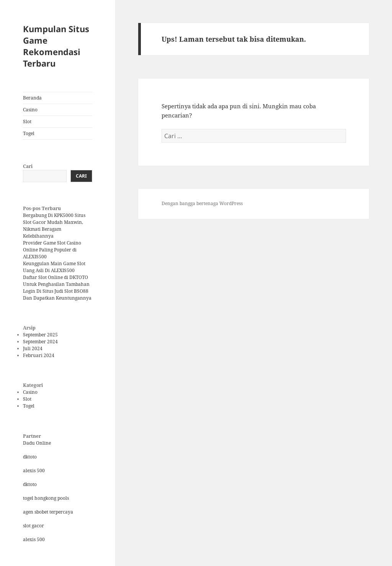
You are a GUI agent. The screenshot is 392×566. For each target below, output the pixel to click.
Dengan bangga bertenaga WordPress (202, 203)
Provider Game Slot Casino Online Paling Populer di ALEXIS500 (52, 250)
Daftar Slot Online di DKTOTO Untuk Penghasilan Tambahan (56, 281)
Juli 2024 (33, 348)
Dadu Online (37, 443)
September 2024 (40, 342)
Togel (29, 133)
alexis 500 (34, 471)
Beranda (32, 98)
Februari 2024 (39, 355)
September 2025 (40, 335)
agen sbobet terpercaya (48, 512)
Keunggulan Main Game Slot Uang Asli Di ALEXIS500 (54, 267)
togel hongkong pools (46, 498)
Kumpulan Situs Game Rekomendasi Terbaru (56, 46)
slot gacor (33, 526)
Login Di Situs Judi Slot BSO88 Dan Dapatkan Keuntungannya (57, 294)
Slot (27, 122)
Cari (28, 166)
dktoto (30, 457)
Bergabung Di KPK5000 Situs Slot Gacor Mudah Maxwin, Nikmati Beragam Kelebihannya (54, 226)
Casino (30, 110)
